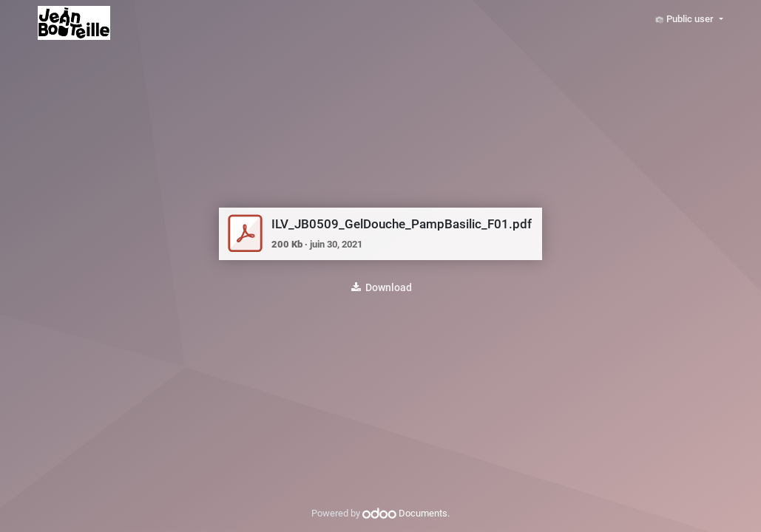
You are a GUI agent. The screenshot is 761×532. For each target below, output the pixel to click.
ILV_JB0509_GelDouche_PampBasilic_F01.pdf (402, 224)
